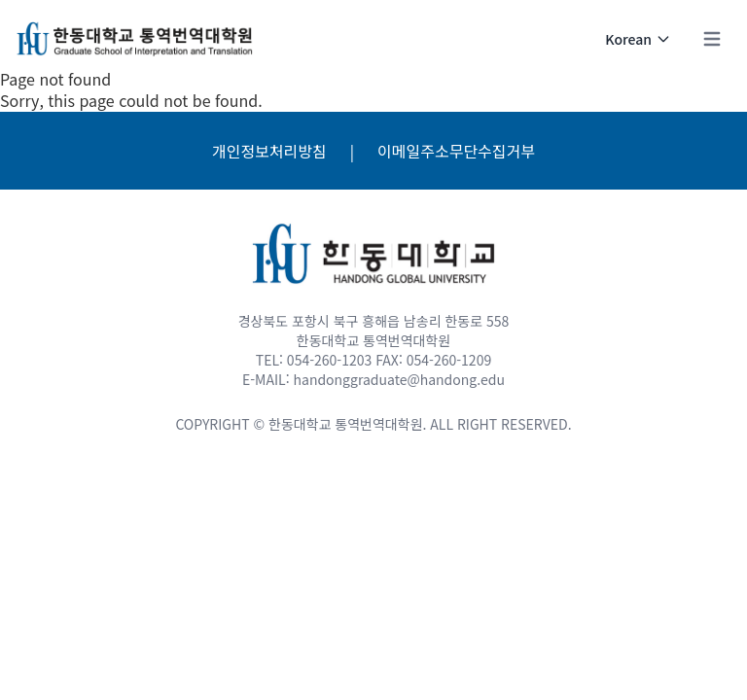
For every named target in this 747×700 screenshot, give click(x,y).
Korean (638, 39)
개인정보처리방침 (269, 151)
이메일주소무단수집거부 (456, 151)
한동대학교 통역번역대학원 (345, 424)
